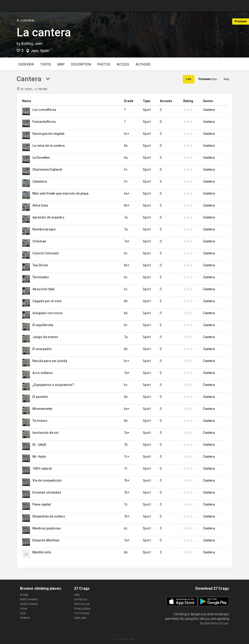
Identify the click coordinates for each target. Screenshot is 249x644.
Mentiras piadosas (47, 528)
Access (123, 64)
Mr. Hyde (39, 457)
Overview (25, 20)
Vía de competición (47, 480)
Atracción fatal (43, 289)
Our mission (82, 613)
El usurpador (42, 349)
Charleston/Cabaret (47, 170)
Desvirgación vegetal (48, 134)
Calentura (40, 181)
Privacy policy (82, 609)
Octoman (39, 241)
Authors (143, 64)
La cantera (44, 32)
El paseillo (40, 397)
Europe (24, 595)
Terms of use (82, 604)
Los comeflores (44, 110)
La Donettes (41, 158)
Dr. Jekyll (39, 445)
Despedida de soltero (49, 516)
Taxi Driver (40, 265)
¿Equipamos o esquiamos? (53, 385)
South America (29, 604)
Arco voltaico (43, 373)
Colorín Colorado (46, 253)
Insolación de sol (46, 433)
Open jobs (80, 618)
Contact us (81, 599)
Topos (46, 64)
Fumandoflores (44, 122)
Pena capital (42, 504)
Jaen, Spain (40, 51)
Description (81, 64)
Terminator (41, 277)
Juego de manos (45, 337)
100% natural (42, 469)
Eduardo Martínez (46, 540)
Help (77, 595)
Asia (23, 613)
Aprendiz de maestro (48, 217)
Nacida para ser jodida (50, 361)
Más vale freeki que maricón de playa (60, 193)
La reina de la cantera (49, 146)
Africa (24, 609)
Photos (104, 64)
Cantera (209, 110)
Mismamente (42, 409)
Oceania (25, 618)
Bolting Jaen (32, 44)
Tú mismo (40, 421)
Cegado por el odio (47, 301)
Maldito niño (42, 552)
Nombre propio (44, 229)
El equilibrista (43, 325)
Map (61, 64)
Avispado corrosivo (47, 313)
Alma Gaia (40, 205)
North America (29, 599)
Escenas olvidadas (47, 492)
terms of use (219, 623)
